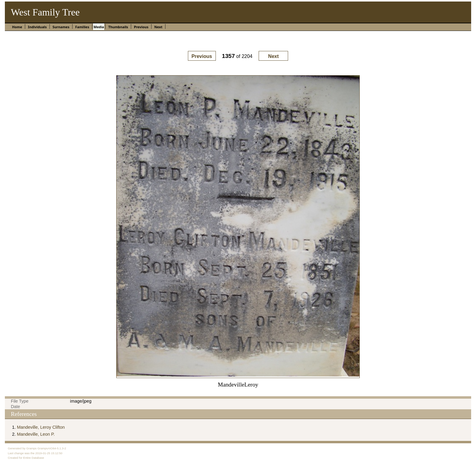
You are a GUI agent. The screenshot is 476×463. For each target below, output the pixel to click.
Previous (141, 27)
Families (82, 27)
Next (158, 27)
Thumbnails (118, 27)
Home (17, 27)
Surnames (61, 27)
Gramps (32, 448)
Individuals (37, 27)
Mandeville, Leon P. (36, 434)
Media (99, 27)
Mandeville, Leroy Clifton (41, 427)
